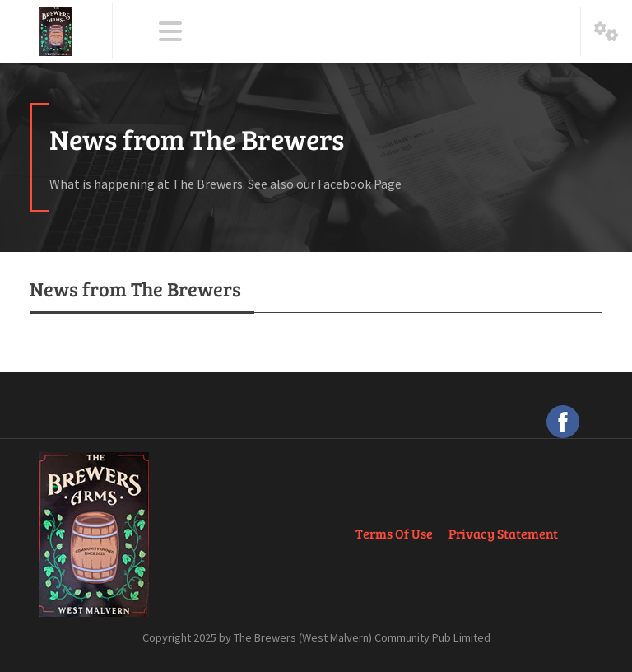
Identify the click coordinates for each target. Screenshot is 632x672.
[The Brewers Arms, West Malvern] (56, 31)
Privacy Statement (503, 533)
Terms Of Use (394, 533)
